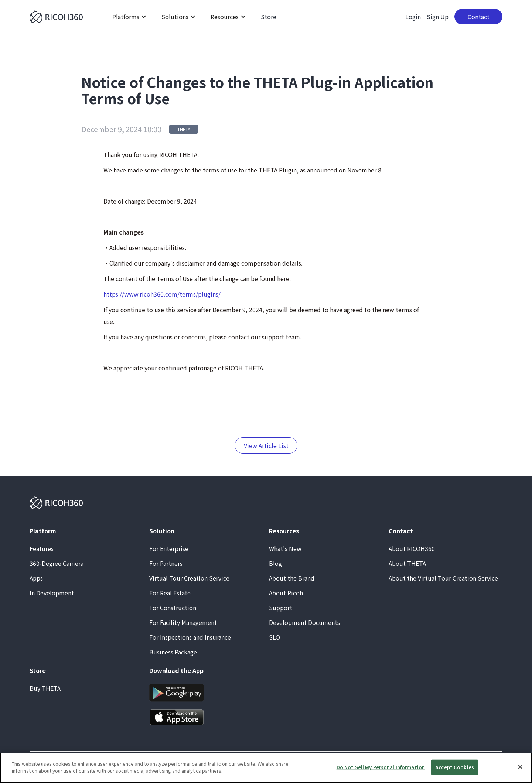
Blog (275, 563)
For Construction (173, 608)
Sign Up (438, 17)
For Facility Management (183, 622)
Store (269, 17)
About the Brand (292, 578)
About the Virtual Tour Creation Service (443, 578)
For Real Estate (170, 593)
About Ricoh (286, 593)
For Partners (166, 563)
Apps (36, 578)
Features (42, 548)
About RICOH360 (412, 548)
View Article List (266, 445)
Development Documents (304, 622)
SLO (274, 637)
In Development (52, 593)
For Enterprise (169, 548)
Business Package (173, 652)
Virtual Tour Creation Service (189, 578)
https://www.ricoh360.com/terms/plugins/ (162, 294)
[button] (129, 17)
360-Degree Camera (57, 563)
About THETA (407, 563)
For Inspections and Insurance (190, 637)
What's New (285, 548)
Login (413, 17)
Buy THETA (45, 688)
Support (281, 608)
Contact (479, 17)
